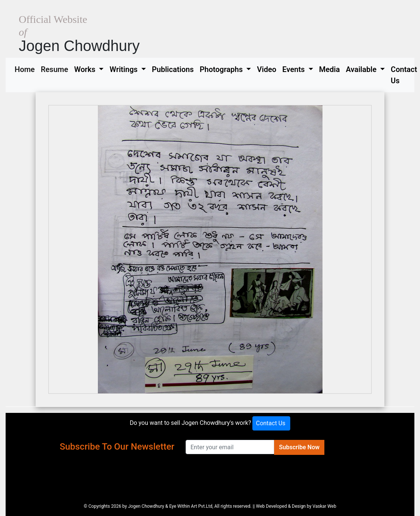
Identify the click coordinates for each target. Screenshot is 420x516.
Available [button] (362, 69)
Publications (173, 69)
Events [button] (295, 69)
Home (26, 69)
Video (267, 69)
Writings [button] (124, 69)
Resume (56, 69)
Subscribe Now (299, 447)
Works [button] (86, 69)
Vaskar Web (324, 506)
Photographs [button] (222, 69)
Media (329, 69)
